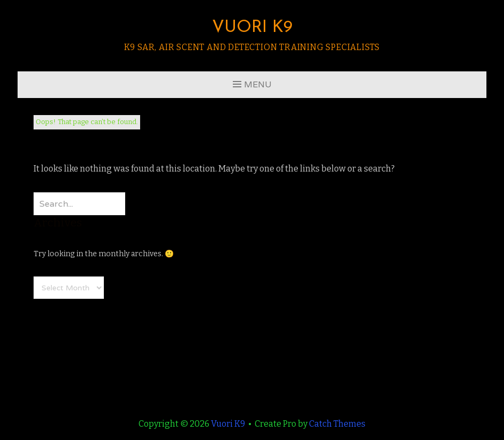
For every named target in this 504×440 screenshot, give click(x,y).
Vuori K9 (252, 28)
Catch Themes (337, 424)
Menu (258, 84)
